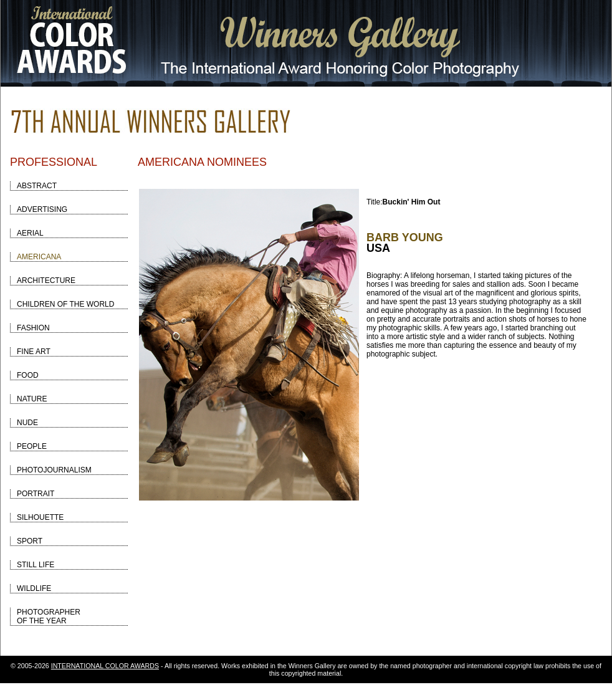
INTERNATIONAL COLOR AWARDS (105, 666)
